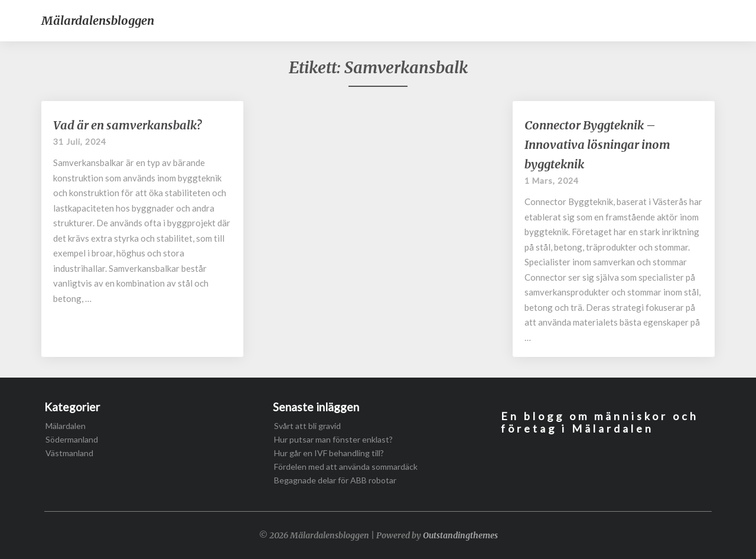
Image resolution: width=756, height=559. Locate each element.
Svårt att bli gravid (307, 426)
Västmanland (69, 453)
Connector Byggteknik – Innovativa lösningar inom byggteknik (597, 144)
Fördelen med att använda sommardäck (346, 467)
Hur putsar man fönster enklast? (333, 439)
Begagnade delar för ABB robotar (335, 480)
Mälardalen (66, 426)
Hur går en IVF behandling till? (329, 453)
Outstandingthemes (460, 535)
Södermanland (72, 439)
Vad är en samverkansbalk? (127, 125)
